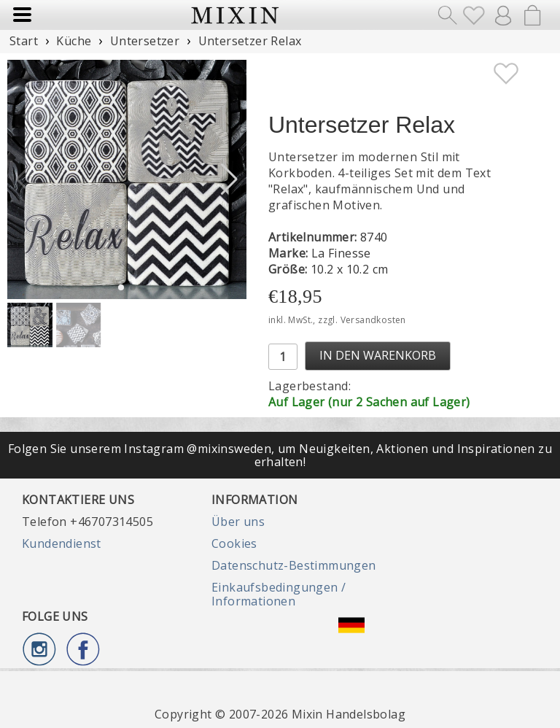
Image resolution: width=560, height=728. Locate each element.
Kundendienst (62, 543)
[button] (229, 179)
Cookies (234, 543)
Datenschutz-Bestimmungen (294, 565)
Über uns (238, 522)
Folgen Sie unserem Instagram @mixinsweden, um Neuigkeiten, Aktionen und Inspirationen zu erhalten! (280, 455)
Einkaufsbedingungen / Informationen (279, 594)
